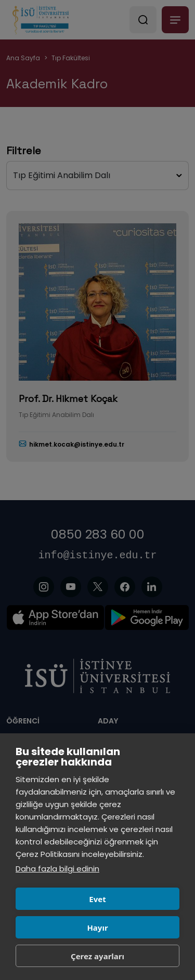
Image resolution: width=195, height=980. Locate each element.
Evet (97, 899)
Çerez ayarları (97, 956)
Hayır (97, 928)
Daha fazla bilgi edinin (57, 869)
